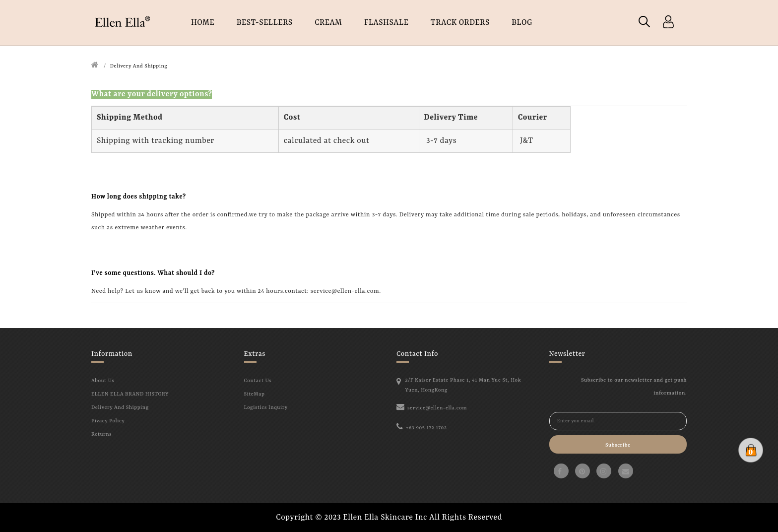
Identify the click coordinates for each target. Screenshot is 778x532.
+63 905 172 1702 (426, 428)
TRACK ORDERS (460, 23)
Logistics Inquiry (266, 407)
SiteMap (255, 394)
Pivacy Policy (108, 421)
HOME (203, 23)
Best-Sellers (265, 23)
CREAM (328, 23)
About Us (103, 381)
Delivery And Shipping (139, 66)
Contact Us (258, 381)
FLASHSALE (386, 23)
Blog (522, 23)
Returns (101, 434)
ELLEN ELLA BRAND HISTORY (130, 394)
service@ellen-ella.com (437, 408)
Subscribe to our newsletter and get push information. (634, 387)
